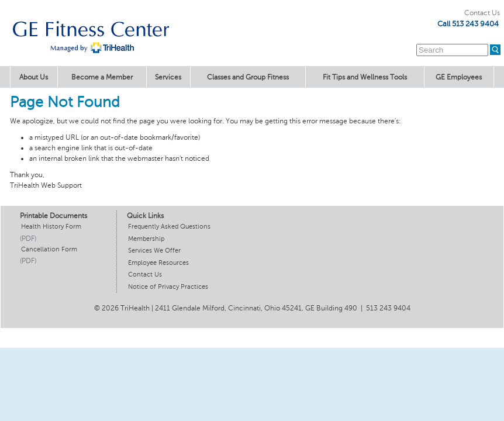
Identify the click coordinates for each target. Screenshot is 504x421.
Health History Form (51, 227)
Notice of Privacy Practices (168, 287)
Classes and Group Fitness (248, 77)
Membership (146, 239)
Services (168, 77)
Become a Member (102, 77)
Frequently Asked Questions (169, 227)
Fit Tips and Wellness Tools (365, 77)
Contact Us (482, 13)
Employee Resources (158, 263)
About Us (34, 77)
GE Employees (459, 77)
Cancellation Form (49, 249)
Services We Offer (154, 251)
